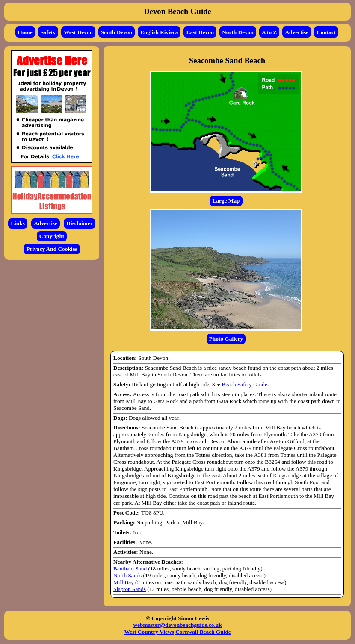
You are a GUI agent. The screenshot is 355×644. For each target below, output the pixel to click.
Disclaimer (79, 223)
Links (18, 223)
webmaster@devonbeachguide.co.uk (177, 625)
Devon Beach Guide (177, 11)
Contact (326, 32)
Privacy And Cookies (52, 249)
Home (25, 32)
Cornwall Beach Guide (203, 632)
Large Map (226, 201)
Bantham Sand (130, 569)
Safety (48, 32)
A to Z (269, 32)
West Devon (78, 32)
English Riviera (159, 32)
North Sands (127, 575)
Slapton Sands (130, 589)
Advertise (297, 32)
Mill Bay (124, 582)
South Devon (117, 32)
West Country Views (149, 632)
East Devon (200, 32)
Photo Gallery (226, 339)
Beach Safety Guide (244, 384)
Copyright (52, 236)
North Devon (238, 32)
